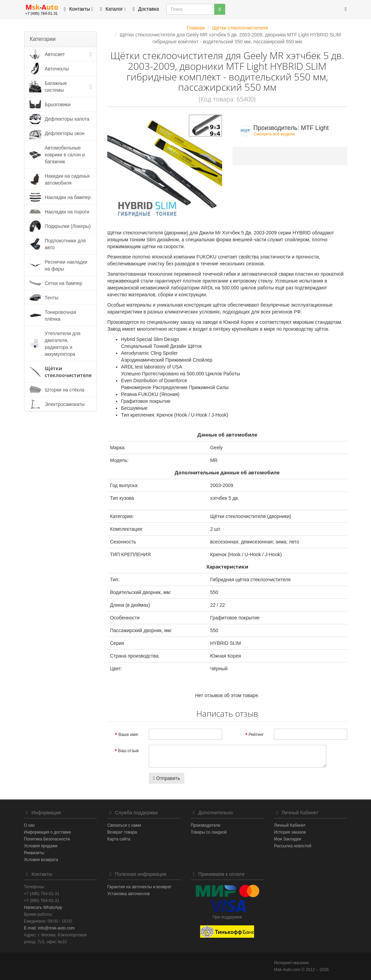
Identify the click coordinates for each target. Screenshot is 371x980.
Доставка (145, 9)
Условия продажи (41, 846)
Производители (206, 825)
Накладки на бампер (68, 197)
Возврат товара (122, 832)
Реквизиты (34, 853)
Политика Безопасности (47, 839)
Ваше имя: (128, 735)
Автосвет (55, 54)
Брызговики (58, 104)
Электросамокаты (65, 404)
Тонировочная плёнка (61, 316)
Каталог (112, 9)
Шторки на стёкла (64, 390)
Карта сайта (119, 839)
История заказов (290, 832)
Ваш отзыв (128, 751)
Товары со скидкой (209, 832)
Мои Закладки (288, 839)
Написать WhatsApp (43, 907)
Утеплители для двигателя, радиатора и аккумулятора (63, 344)
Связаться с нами (124, 825)
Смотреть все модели (274, 134)
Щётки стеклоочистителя (68, 372)
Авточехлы (57, 69)
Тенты (52, 298)
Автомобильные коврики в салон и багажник (65, 155)
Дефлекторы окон (65, 133)
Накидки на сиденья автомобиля (67, 179)
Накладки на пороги (67, 212)
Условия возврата (41, 860)
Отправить (166, 778)
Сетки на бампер (63, 283)
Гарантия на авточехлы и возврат (139, 887)
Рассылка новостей (293, 846)
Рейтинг (256, 735)
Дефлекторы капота (67, 119)
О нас (30, 825)
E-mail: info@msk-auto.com (50, 928)
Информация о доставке (48, 832)
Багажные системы (56, 87)
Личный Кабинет (290, 825)
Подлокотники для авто (65, 244)
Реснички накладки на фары (66, 265)
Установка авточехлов (128, 894)
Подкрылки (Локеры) (68, 226)
